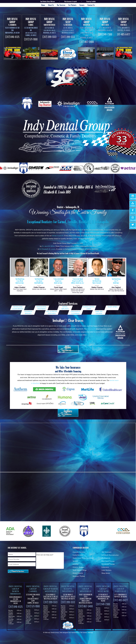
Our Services (61, 5)
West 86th (105, 22)
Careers (82, 5)
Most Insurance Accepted (71, 1)
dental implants (58, 236)
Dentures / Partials (79, 576)
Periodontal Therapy (108, 564)
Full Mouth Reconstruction (110, 555)
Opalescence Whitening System (83, 558)
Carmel (31, 22)
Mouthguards (106, 558)
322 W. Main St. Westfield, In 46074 (49, 30)
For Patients (72, 5)
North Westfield (49, 22)
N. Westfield (68, 22)
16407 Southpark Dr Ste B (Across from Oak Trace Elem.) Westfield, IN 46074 (86, 599)
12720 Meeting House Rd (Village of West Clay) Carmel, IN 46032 (33, 599)
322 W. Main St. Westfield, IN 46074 (51, 597)
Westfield (87, 22)
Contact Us (91, 5)
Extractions (105, 567)
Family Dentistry (78, 555)
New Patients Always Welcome (48, 1)
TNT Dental (83, 633)
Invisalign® (91, 329)
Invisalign (76, 564)
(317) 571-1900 (31, 39)
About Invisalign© (68, 348)
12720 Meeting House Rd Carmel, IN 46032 (31, 31)
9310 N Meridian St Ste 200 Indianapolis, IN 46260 (12, 30)
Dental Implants (78, 573)
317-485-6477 (124, 34)
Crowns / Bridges (78, 567)
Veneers (75, 561)
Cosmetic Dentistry (79, 552)
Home (43, 5)
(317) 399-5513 (49, 37)
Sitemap (90, 633)
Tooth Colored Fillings (80, 570)
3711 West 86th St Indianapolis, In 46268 (105, 29)
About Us (51, 5)
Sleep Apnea (106, 573)
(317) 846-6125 (12, 37)
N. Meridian (12, 22)
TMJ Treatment (106, 552)
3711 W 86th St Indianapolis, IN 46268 (103, 598)
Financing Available (91, 1)
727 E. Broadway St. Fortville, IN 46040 (124, 29)
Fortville (124, 22)
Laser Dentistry (106, 570)
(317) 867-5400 (87, 42)
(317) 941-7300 (105, 34)
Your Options (68, 412)
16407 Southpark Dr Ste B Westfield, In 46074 (87, 33)
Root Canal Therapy (108, 561)
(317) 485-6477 (121, 600)
